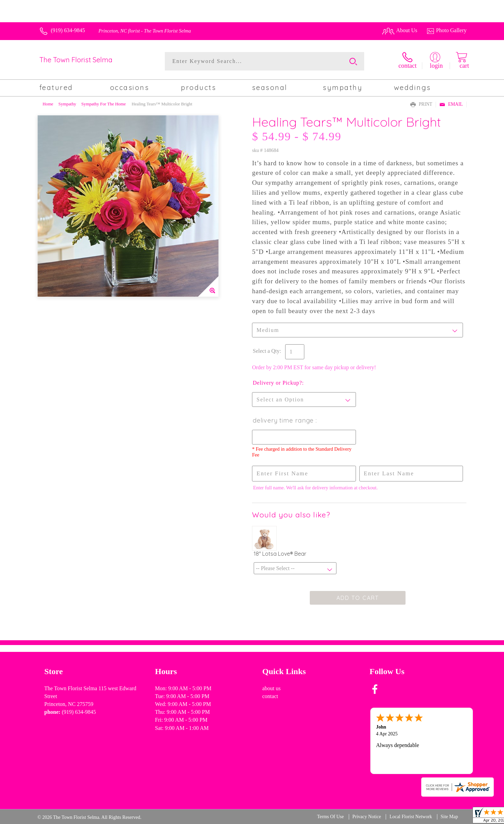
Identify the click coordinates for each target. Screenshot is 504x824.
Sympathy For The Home (104, 104)
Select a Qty (266, 351)
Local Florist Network (411, 817)
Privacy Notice (367, 817)
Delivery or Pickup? (277, 383)
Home (48, 104)
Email (451, 105)
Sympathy (67, 104)
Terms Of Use (330, 817)
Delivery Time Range (284, 420)
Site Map (449, 817)
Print (421, 105)
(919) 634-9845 (68, 30)
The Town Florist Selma (76, 60)
